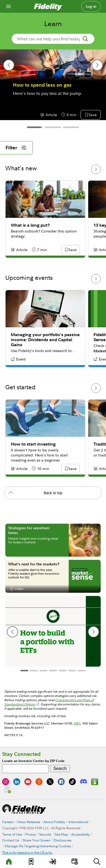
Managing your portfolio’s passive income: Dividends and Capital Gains (45, 340)
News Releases (29, 822)
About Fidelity (54, 822)
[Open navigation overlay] (8, 6)
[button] (92, 115)
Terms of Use (12, 834)
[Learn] (9, 861)
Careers (8, 822)
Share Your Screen (37, 840)
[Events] (75, 861)
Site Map (61, 834)
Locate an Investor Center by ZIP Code (33, 761)
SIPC (77, 723)
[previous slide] (9, 65)
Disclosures (63, 840)
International (78, 822)
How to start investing (33, 444)
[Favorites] (31, 861)
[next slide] (97, 65)
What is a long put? (30, 225)
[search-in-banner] (53, 39)
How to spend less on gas (42, 85)
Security (45, 834)
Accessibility (81, 834)
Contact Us (11, 840)
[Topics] (53, 861)
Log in (91, 6)
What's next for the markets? (34, 564)
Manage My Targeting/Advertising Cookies (38, 846)
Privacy (31, 834)
